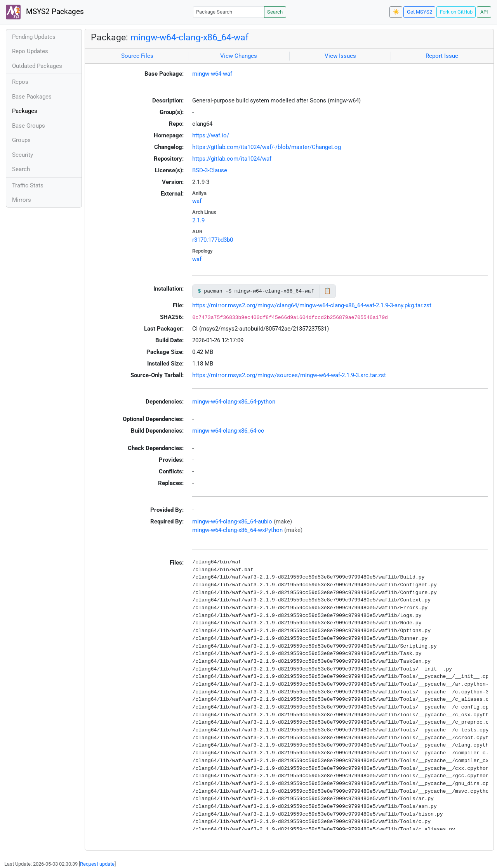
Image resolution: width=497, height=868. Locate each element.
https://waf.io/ (211, 135)
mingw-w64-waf (212, 74)
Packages (25, 111)
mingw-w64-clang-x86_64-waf (189, 37)
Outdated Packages (37, 66)
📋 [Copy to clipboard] (328, 291)
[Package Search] (229, 12)
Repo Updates (30, 51)
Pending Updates (34, 37)
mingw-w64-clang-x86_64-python (234, 402)
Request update (97, 864)
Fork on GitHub (456, 12)
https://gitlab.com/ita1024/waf (232, 159)
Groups (21, 140)
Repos (20, 82)
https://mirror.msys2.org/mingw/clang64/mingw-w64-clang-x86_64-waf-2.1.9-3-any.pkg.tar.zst (312, 305)
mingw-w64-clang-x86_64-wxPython (237, 530)
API (484, 12)
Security (23, 155)
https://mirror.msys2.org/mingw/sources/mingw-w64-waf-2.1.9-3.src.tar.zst (289, 375)
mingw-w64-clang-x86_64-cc (228, 431)
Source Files (137, 56)
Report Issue (442, 56)
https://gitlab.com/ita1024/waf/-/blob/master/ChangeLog (267, 147)
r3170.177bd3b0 (213, 240)
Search (275, 12)
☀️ (396, 12)
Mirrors (22, 200)
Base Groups (29, 126)
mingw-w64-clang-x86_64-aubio (232, 521)
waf (197, 201)
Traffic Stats (28, 185)
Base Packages (32, 97)
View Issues (340, 56)
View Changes (239, 56)
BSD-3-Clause (210, 170)
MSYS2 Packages (45, 12)
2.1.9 (198, 220)
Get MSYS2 (420, 12)
